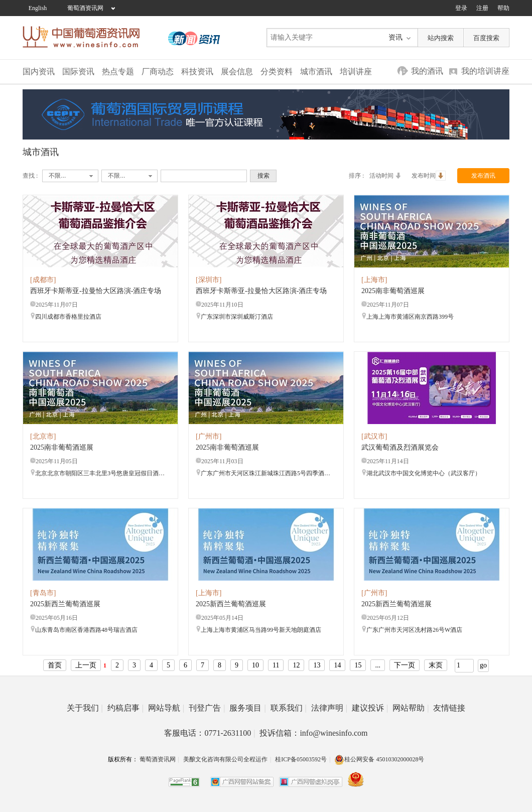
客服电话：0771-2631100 (210, 733)
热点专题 (118, 72)
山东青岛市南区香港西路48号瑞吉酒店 (84, 630)
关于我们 (85, 708)
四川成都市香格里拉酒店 (66, 316)
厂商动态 (158, 72)
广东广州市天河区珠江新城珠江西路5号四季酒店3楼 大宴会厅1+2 (263, 473)
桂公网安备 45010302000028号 (379, 759)
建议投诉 (370, 708)
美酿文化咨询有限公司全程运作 (225, 759)
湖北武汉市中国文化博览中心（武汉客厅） (421, 473)
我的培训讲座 (485, 71)
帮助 (503, 8)
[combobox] (70, 176)
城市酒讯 (316, 72)
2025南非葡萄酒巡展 (393, 291)
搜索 (263, 176)
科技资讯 (197, 72)
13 (317, 665)
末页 (436, 665)
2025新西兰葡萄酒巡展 (65, 604)
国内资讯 (39, 72)
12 (296, 665)
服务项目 (247, 708)
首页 (55, 665)
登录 (461, 8)
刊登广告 (207, 708)
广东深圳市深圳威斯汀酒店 (234, 316)
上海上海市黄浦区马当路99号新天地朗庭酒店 (258, 630)
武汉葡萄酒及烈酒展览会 (400, 447)
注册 (482, 8)
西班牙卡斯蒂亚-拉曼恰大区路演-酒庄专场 (96, 291)
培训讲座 (356, 72)
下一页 (405, 665)
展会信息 (237, 72)
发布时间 (429, 176)
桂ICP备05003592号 (301, 759)
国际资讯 (78, 72)
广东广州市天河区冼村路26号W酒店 (412, 630)
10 (255, 665)
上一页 (86, 665)
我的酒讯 (427, 71)
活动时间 (386, 176)
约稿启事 (125, 708)
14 (337, 665)
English (38, 8)
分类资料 (277, 72)
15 (358, 665)
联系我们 (289, 708)
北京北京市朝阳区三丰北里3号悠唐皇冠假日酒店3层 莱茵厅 (98, 473)
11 (276, 665)
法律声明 (329, 708)
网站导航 (166, 708)
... (378, 665)
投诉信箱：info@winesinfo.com (313, 733)
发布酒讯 (483, 176)
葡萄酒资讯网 (85, 8)
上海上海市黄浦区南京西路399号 (408, 316)
